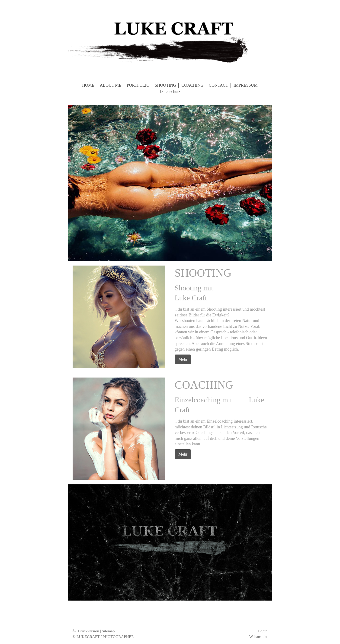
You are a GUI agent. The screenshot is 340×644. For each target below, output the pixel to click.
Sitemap (108, 631)
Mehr (183, 359)
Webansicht (258, 637)
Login (263, 631)
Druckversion (86, 631)
